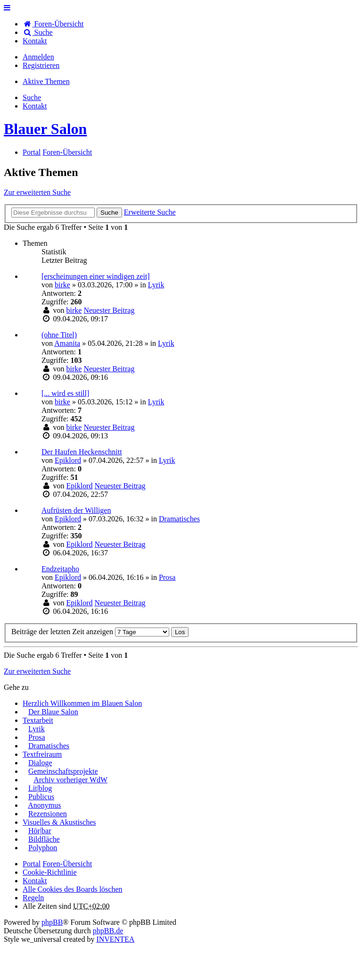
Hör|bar (40, 831)
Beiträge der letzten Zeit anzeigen (90, 632)
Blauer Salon (45, 129)
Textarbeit (38, 720)
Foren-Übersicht (67, 864)
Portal (32, 152)
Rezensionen (48, 814)
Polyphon (43, 848)
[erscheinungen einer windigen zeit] (96, 276)
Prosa (167, 577)
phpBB (52, 922)
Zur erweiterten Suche (37, 192)
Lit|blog (40, 788)
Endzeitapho (60, 569)
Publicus (41, 797)
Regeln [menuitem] (33, 898)
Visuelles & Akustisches (59, 822)
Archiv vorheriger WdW (70, 780)
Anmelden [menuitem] (38, 57)
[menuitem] (35, 41)
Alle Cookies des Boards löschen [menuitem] (73, 889)
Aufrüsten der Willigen (76, 510)
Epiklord (68, 460)
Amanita (67, 343)
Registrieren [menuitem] (41, 65)
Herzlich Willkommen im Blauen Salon (82, 703)
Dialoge (40, 763)
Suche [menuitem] (38, 32)
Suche (109, 213)
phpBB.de (108, 931)
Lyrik (156, 285)
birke (62, 285)
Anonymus (44, 805)
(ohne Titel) (59, 335)
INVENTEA (115, 939)
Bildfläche (44, 839)
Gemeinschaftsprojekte (63, 771)
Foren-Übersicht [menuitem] (53, 24)
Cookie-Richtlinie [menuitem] (50, 872)
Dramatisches (179, 519)
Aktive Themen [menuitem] (46, 81)
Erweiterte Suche (150, 212)
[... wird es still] (65, 393)
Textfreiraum (42, 754)
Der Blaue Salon (53, 712)
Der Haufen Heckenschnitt (82, 452)
